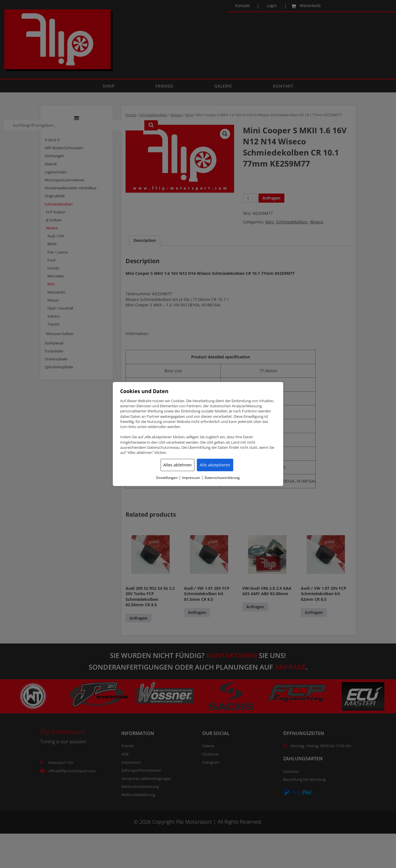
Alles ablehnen (178, 465)
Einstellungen (167, 478)
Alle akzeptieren (215, 465)
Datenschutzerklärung (222, 478)
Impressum (191, 478)
